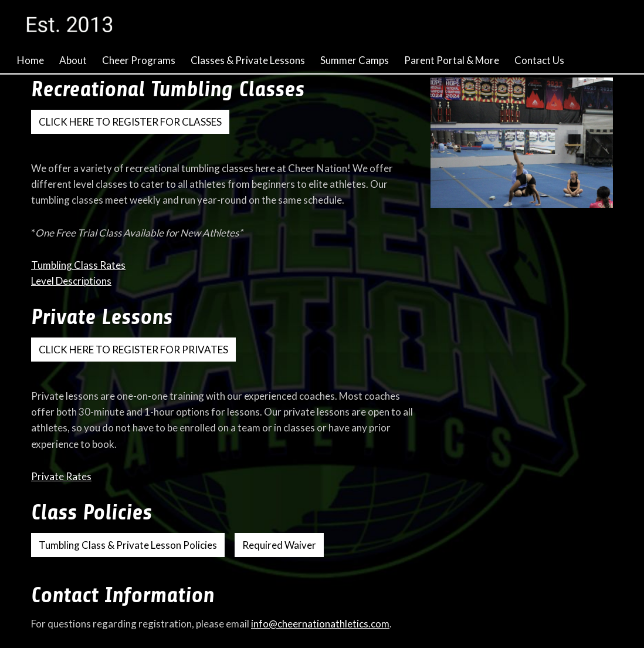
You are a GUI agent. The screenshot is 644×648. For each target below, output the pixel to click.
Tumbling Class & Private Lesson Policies (128, 545)
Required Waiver (279, 545)
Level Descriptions (71, 281)
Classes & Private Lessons (248, 60)
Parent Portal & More (452, 60)
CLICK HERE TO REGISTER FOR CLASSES (130, 122)
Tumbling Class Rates (78, 265)
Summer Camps (355, 60)
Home (30, 60)
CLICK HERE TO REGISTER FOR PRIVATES (133, 350)
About (73, 60)
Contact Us (539, 60)
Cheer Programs (139, 60)
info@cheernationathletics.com (320, 624)
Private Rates (61, 476)
